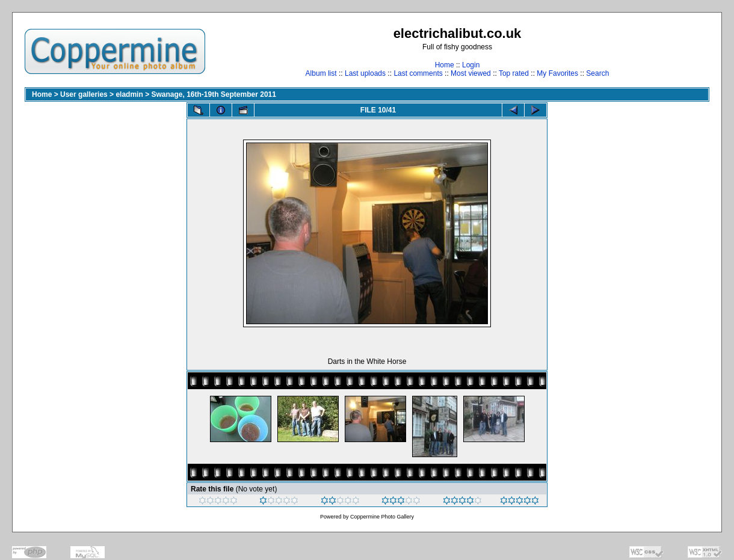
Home (445, 65)
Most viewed (471, 73)
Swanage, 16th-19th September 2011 (213, 94)
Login (471, 65)
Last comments (418, 73)
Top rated (514, 73)
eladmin (129, 94)
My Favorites (557, 73)
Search (597, 73)
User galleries (84, 94)
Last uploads (365, 73)
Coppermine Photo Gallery (382, 517)
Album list (321, 73)
